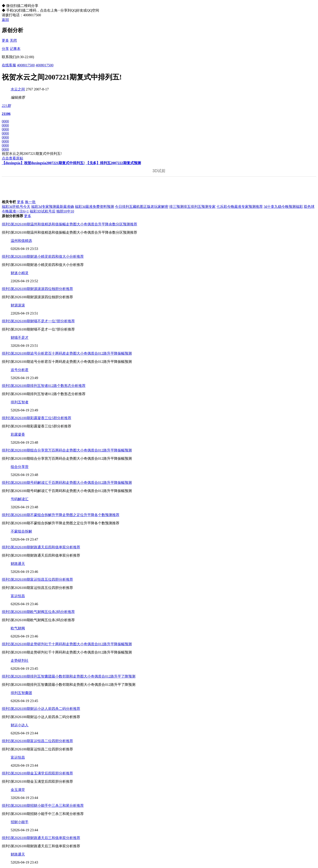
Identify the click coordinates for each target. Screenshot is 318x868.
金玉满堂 (18, 790)
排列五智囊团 (21, 693)
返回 (5, 20)
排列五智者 (20, 402)
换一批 (30, 202)
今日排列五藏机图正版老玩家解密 (142, 207)
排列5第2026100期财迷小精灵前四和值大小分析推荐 (43, 256)
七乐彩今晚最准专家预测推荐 (240, 207)
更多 (5, 40)
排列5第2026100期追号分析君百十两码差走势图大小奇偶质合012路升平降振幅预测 (67, 353)
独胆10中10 (65, 211)
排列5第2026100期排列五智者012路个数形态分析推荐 (44, 386)
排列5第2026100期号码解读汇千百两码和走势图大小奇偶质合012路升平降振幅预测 (67, 483)
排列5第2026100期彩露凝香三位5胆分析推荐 (37, 418)
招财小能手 (20, 822)
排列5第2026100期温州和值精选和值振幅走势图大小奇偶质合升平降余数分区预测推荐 (69, 224)
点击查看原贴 (12, 158)
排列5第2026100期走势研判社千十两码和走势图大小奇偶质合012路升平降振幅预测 (67, 644)
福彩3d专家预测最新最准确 (53, 207)
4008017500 (26, 65)
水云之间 (18, 89)
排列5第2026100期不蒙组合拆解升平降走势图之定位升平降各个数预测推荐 (61, 515)
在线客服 (9, 65)
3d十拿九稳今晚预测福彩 (283, 207)
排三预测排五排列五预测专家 (192, 207)
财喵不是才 (20, 338)
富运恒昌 (18, 596)
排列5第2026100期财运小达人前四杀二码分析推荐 (41, 709)
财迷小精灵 (20, 273)
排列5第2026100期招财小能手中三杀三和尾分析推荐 (43, 806)
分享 (5, 49)
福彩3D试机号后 (43, 211)
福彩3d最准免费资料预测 (94, 207)
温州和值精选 (21, 241)
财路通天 (18, 564)
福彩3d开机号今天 (16, 207)
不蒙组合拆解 (21, 531)
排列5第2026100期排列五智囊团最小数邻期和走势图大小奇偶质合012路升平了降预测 (69, 676)
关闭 (13, 40)
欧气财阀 (18, 628)
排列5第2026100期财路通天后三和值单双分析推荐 (41, 838)
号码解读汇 (20, 499)
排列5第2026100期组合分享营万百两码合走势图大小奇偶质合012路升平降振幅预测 (67, 450)
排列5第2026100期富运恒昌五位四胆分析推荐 (37, 579)
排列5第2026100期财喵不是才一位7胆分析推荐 (38, 321)
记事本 (15, 49)
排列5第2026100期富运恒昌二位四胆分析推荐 (37, 741)
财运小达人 (20, 725)
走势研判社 (20, 661)
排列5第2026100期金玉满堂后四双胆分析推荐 (37, 773)
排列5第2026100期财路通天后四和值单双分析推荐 (41, 547)
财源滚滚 (18, 305)
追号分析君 (20, 370)
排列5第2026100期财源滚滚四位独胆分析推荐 (37, 289)
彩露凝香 (18, 434)
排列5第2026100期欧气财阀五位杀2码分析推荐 (38, 612)
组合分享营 (20, 467)
